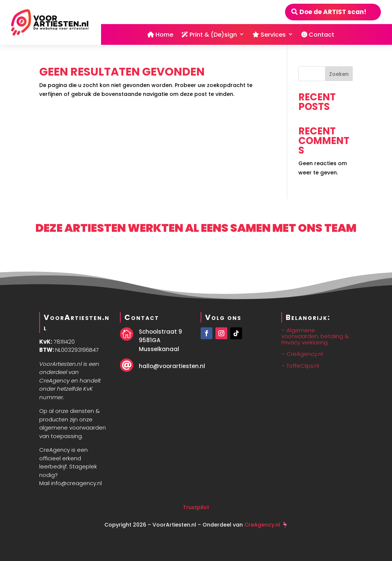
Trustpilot (196, 507)
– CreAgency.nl (302, 354)
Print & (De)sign (209, 35)
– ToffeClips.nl (300, 366)
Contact (318, 35)
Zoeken (339, 74)
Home (160, 35)
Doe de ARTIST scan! (333, 12)
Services (269, 35)
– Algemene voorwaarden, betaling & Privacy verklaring (315, 336)
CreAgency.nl (262, 525)
